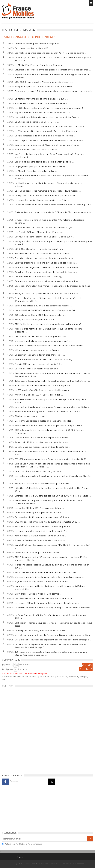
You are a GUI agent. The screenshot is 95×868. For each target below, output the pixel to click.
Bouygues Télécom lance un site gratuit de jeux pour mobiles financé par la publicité (53, 243)
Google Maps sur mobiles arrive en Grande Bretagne (41, 447)
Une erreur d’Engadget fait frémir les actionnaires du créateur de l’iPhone (52, 286)
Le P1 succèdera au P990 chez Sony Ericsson (38, 471)
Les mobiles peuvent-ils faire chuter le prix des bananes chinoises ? (49, 126)
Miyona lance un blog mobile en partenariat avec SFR (42, 582)
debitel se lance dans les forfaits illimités (36, 149)
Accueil (8, 37)
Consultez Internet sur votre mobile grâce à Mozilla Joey (44, 258)
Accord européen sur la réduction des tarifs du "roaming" (44, 359)
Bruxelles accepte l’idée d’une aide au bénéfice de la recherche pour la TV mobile (52, 453)
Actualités (21, 37)
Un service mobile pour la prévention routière (38, 513)
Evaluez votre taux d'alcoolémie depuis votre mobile (41, 438)
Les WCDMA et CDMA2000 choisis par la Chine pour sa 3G (45, 310)
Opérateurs (37, 844)
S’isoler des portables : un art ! (31, 416)
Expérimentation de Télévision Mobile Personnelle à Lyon (44, 227)
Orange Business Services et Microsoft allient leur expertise (46, 145)
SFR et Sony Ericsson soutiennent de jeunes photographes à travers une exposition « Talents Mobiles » (52, 465)
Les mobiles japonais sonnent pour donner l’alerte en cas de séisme (49, 53)
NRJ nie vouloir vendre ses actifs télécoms (37, 350)
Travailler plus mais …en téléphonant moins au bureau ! (43, 253)
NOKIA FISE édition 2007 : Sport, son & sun (38, 395)
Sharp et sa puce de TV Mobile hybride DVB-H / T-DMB (43, 86)
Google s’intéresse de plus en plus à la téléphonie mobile (44, 136)
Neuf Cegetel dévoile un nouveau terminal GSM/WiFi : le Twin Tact (49, 140)
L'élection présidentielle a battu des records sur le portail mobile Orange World (52, 490)
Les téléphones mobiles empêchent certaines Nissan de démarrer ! (49, 108)
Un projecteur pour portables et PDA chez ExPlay (40, 166)
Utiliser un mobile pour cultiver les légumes (37, 44)
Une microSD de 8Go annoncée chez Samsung (38, 277)
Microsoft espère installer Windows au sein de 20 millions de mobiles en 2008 (52, 566)
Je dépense (8, 669)
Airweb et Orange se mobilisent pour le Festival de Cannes (45, 272)
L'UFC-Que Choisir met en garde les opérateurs (39, 249)
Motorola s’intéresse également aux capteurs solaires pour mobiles (49, 346)
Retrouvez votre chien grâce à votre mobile (37, 552)
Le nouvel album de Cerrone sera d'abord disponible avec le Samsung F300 (53, 205)
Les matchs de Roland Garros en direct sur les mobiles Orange (47, 117)
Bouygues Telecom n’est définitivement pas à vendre (42, 483)
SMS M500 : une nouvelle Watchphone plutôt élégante (43, 82)
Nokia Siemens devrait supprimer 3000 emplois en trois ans (45, 572)
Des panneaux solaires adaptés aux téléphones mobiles (43, 421)
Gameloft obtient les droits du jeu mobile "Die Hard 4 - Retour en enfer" (52, 545)
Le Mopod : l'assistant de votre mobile (35, 171)
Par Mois (36, 37)
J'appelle (6, 665)
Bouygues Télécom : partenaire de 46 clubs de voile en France (46, 293)
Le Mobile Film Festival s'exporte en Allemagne (39, 65)
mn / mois (24, 665)
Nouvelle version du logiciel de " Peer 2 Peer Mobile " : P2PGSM (48, 412)
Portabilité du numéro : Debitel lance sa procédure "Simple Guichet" (49, 425)
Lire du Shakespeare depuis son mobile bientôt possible (43, 162)
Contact (20, 857)
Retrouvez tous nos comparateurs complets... (25, 674)
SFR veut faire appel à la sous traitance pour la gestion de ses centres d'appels (52, 177)
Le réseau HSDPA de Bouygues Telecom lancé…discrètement (46, 603)
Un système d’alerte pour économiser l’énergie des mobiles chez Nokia (51, 407)
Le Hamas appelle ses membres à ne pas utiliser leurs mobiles (47, 191)
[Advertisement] (22, 730)
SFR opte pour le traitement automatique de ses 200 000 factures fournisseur (49, 431)
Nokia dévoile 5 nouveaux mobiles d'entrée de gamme (42, 526)
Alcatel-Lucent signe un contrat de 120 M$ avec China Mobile (46, 267)
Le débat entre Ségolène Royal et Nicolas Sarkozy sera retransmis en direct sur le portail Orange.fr (51, 646)
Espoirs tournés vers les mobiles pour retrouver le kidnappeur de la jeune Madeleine (52, 76)
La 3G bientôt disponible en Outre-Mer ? (36, 122)
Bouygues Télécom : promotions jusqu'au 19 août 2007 (43, 237)
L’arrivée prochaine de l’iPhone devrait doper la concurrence (45, 263)
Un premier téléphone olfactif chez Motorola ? (39, 355)
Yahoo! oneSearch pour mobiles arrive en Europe (39, 536)
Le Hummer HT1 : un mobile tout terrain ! (36, 369)
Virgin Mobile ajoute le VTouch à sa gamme (37, 594)
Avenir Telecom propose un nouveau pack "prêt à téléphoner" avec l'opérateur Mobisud (49, 502)
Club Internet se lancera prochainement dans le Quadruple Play (47, 281)
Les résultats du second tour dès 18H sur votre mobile (43, 598)
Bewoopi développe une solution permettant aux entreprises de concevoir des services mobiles (52, 375)
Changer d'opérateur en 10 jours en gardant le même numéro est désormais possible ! (48, 300)
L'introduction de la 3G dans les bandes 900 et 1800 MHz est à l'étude (52, 496)
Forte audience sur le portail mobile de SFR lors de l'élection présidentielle (53, 212)
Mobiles (23, 844)
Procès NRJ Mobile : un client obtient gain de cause (41, 442)
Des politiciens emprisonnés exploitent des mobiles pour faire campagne (52, 640)
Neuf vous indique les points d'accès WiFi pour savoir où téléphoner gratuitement (50, 156)
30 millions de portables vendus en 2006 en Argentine (43, 385)
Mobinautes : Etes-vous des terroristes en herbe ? (41, 103)
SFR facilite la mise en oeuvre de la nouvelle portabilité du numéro (49, 324)
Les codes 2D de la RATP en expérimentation (38, 508)
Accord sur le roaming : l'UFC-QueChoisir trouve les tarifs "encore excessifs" (48, 330)
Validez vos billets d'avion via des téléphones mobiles (42, 306)
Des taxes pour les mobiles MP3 (31, 48)
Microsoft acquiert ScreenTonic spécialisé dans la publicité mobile (48, 577)
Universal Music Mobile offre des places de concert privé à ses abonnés (52, 70)
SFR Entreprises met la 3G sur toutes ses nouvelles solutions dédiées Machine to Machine (51, 559)
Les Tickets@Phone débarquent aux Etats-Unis (39, 232)
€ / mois (22, 669)
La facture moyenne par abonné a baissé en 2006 (40, 99)
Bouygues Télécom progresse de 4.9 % (34, 319)
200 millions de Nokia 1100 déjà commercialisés (39, 315)
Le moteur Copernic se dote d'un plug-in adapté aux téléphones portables (52, 608)
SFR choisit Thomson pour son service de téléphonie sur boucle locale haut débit (53, 624)
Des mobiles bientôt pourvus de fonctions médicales (42, 517)
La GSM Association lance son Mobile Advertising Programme (46, 131)
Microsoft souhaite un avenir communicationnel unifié (42, 341)
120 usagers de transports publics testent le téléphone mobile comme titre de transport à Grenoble (51, 653)
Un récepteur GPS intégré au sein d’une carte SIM (40, 630)
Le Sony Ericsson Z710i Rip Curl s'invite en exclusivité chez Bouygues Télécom (50, 617)
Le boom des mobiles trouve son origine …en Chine (41, 200)
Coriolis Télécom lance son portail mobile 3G (37, 364)
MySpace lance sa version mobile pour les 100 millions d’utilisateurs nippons (50, 221)
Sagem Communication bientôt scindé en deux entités (42, 113)
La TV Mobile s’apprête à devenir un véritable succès (42, 390)
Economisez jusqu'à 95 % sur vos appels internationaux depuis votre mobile (53, 91)
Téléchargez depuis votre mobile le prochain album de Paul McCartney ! (51, 381)
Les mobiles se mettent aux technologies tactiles (40, 336)
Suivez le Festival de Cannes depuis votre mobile (40, 540)
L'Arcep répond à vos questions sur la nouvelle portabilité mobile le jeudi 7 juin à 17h (53, 59)
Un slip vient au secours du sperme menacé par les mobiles (45, 195)
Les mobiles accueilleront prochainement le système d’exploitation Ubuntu (53, 476)
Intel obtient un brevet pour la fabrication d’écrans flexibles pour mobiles (52, 635)
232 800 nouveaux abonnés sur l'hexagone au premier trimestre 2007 (50, 459)
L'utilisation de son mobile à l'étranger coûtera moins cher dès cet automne (49, 185)
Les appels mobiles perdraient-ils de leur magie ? (40, 531)
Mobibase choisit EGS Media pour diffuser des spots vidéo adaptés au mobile (51, 401)
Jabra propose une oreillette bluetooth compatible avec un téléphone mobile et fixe (50, 588)
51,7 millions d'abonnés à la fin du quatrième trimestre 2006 (46, 522)
